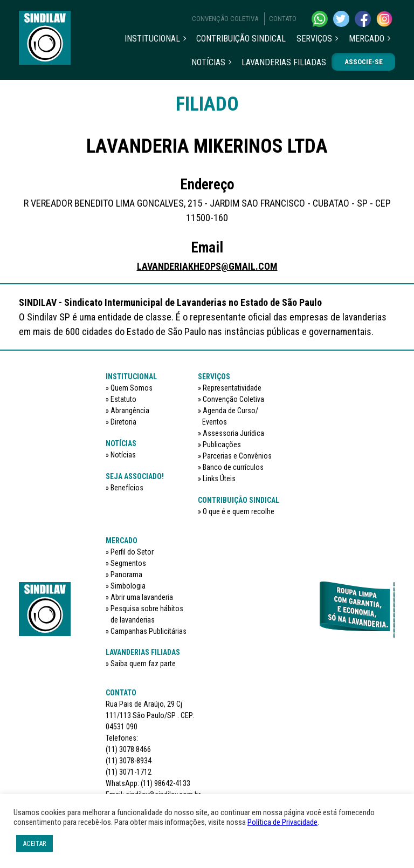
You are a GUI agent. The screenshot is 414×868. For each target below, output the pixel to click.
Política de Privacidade (282, 822)
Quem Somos (132, 388)
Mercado (367, 39)
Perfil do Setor (132, 552)
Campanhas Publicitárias (149, 631)
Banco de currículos (233, 467)
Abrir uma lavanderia (142, 597)
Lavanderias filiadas (284, 62)
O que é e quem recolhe (239, 511)
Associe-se (364, 62)
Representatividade (232, 388)
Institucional (152, 39)
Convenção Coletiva (225, 19)
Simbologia (128, 586)
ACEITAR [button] (34, 843)
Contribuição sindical (241, 39)
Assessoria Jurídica (233, 433)
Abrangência (130, 411)
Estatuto (123, 399)
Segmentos (128, 563)
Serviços (314, 39)
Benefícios (127, 488)
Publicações (222, 445)
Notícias (208, 62)
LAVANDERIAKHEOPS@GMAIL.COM (207, 266)
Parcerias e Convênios (237, 456)
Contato (283, 19)
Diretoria (123, 422)
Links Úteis (219, 479)
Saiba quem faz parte (143, 664)
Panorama (126, 575)
